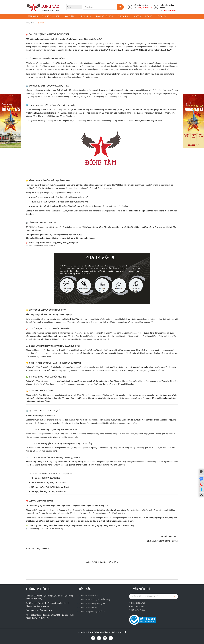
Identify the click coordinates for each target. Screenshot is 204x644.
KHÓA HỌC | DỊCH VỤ (105, 16)
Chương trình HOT (51, 16)
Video (137, 16)
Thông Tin (124, 16)
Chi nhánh (85, 16)
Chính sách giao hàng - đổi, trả (91, 612)
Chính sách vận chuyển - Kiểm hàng (94, 600)
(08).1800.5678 (32, 610)
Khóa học (162, 16)
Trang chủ (33, 16)
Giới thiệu (40, 23)
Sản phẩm (69, 16)
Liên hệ (149, 16)
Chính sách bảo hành (87, 608)
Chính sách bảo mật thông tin (91, 604)
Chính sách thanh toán (88, 596)
